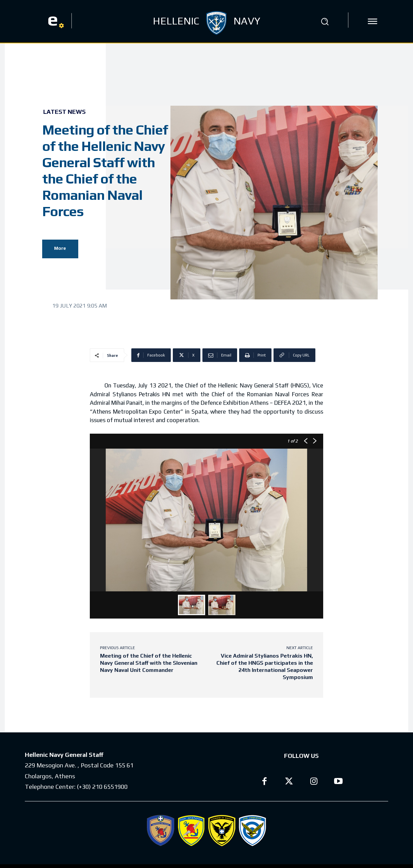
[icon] (373, 21)
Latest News (64, 112)
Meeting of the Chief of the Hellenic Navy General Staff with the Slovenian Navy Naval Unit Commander (149, 663)
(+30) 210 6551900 (102, 787)
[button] (325, 21)
